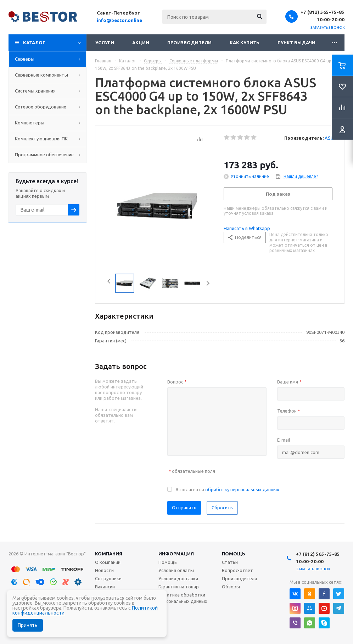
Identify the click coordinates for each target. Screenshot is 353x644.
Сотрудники (108, 578)
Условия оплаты (176, 570)
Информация (176, 554)
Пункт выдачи (296, 43)
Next (208, 283)
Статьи (230, 562)
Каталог (34, 43)
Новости (104, 570)
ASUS (331, 138)
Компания (109, 554)
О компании (108, 562)
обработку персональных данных (242, 489)
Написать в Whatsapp (247, 228)
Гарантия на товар (179, 587)
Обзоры (231, 587)
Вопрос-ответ (237, 570)
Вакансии (105, 587)
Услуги (105, 43)
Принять (28, 625)
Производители (189, 43)
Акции (141, 43)
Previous (107, 283)
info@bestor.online (119, 20)
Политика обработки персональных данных (183, 598)
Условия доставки (178, 578)
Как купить (245, 43)
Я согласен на (227, 489)
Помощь (234, 554)
